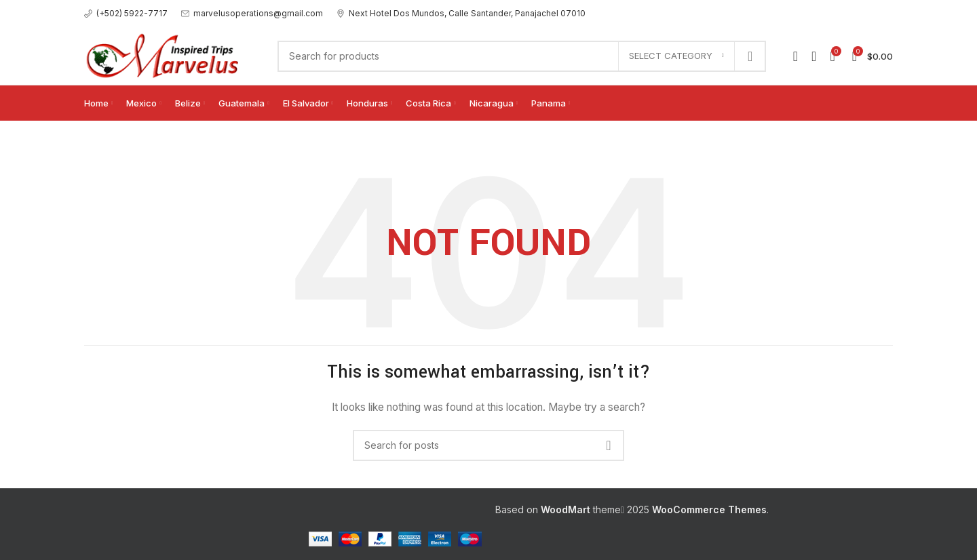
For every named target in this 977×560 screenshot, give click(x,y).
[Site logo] (167, 55)
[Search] (522, 56)
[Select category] (676, 56)
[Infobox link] (126, 13)
